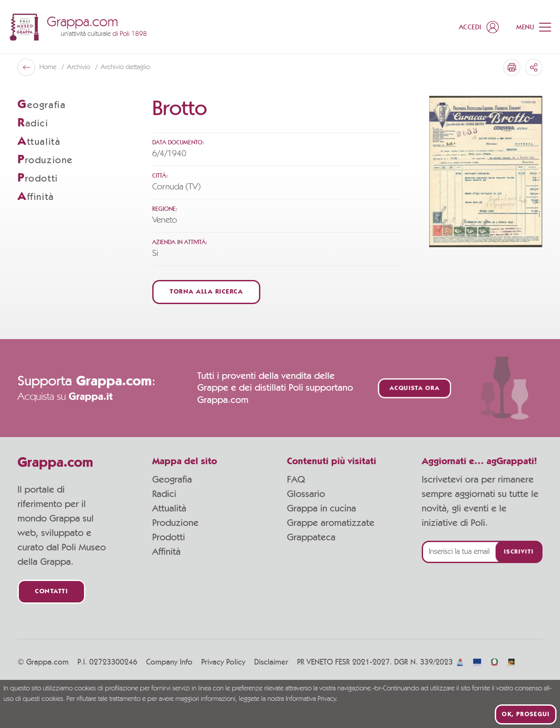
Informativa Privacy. (312, 699)
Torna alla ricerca (206, 292)
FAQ (296, 479)
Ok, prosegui (526, 714)
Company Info (169, 662)
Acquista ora (415, 388)
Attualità (169, 508)
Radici (164, 494)
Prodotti (169, 537)
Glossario (306, 494)
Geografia (172, 479)
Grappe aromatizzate (331, 523)
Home (49, 67)
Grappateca (311, 537)
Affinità (166, 552)
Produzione (175, 523)
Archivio (79, 67)
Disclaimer (271, 662)
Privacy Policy (223, 662)
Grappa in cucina (322, 508)
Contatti (51, 592)
